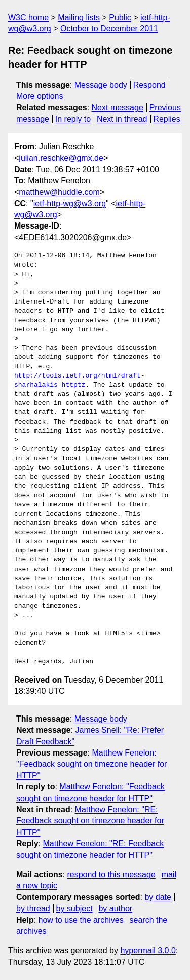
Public (120, 17)
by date (158, 897)
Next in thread (122, 119)
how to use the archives (81, 920)
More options (40, 96)
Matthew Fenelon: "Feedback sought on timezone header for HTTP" (91, 764)
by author (115, 908)
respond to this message (111, 874)
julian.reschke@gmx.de (61, 158)
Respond (149, 85)
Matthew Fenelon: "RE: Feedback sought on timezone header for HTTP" (90, 821)
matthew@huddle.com (59, 192)
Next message (118, 108)
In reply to (73, 119)
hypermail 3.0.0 (148, 950)
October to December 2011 (109, 29)
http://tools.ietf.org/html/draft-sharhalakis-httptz (79, 381)
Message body (101, 85)
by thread (33, 908)
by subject (74, 908)
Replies (166, 119)
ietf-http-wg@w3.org (70, 203)
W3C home (28, 17)
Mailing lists (79, 17)
